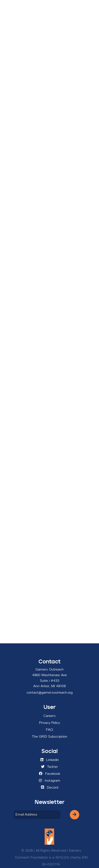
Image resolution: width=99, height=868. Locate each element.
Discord (50, 788)
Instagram (50, 781)
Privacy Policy (49, 723)
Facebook (50, 774)
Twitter (49, 767)
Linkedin (50, 760)
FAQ (49, 730)
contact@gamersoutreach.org (50, 693)
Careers (49, 716)
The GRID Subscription (49, 737)
